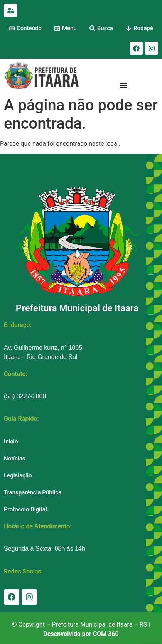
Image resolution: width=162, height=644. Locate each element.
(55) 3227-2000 (25, 396)
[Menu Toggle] (123, 85)
